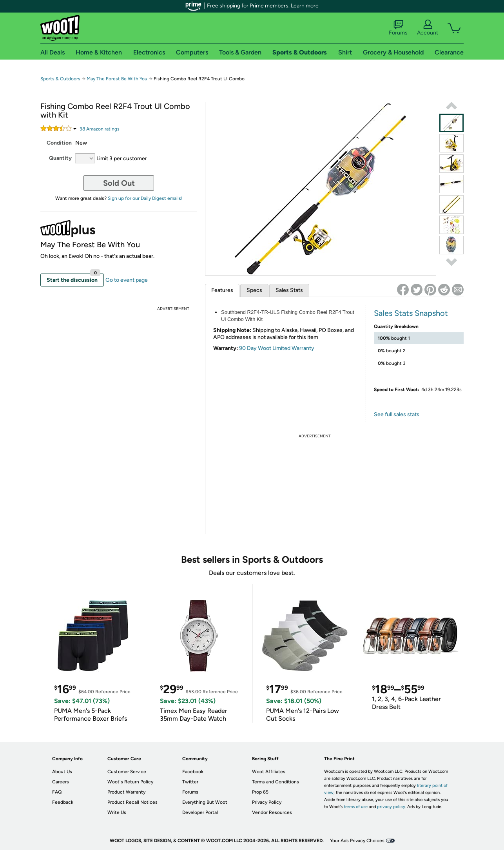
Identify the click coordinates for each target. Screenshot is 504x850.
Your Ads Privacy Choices (357, 841)
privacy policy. (392, 807)
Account (428, 28)
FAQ (57, 792)
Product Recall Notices (132, 802)
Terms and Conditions (276, 782)
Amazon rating (100, 129)
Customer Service (127, 772)
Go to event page (127, 280)
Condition (59, 143)
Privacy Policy (267, 802)
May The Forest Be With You (117, 79)
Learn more (305, 6)
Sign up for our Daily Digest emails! (145, 198)
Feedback (63, 802)
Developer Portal (200, 812)
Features (222, 290)
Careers (61, 782)
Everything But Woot (205, 802)
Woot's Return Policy (130, 782)
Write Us (117, 812)
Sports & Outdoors (60, 79)
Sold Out (119, 183)
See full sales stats (397, 414)
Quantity (60, 158)
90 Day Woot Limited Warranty (277, 348)
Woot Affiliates (269, 772)
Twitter (190, 782)
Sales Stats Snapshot (411, 313)
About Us (62, 772)
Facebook (193, 772)
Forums (398, 28)
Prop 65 (260, 792)
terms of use (356, 807)
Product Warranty (126, 792)
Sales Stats (289, 290)
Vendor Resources (272, 812)
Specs (254, 290)
